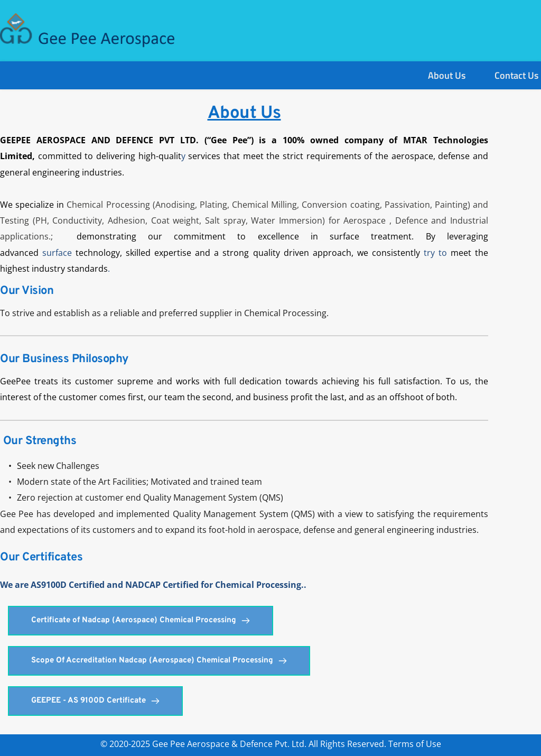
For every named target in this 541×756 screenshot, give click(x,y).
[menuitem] (447, 75)
